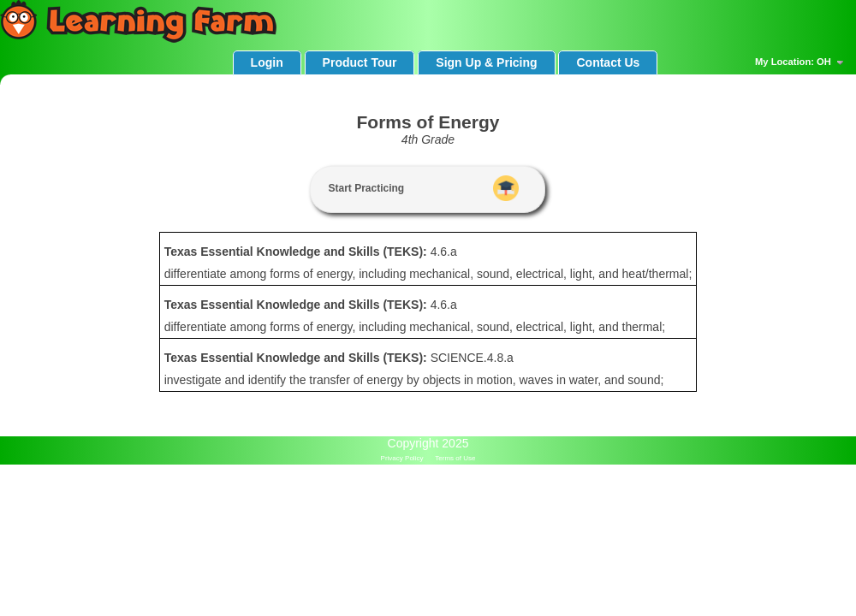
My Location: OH (801, 62)
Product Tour (360, 62)
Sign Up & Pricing (486, 62)
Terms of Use (455, 458)
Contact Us (608, 62)
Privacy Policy (402, 458)
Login (267, 62)
